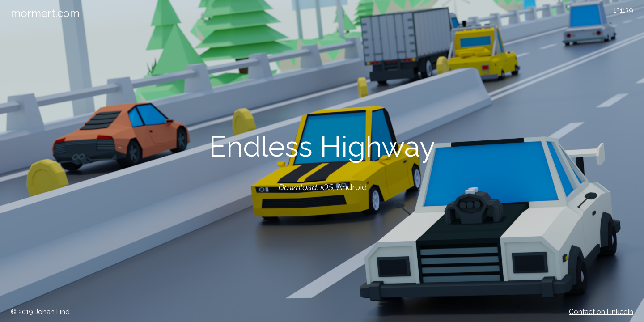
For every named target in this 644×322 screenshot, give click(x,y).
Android (352, 187)
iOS (326, 187)
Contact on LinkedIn (601, 312)
